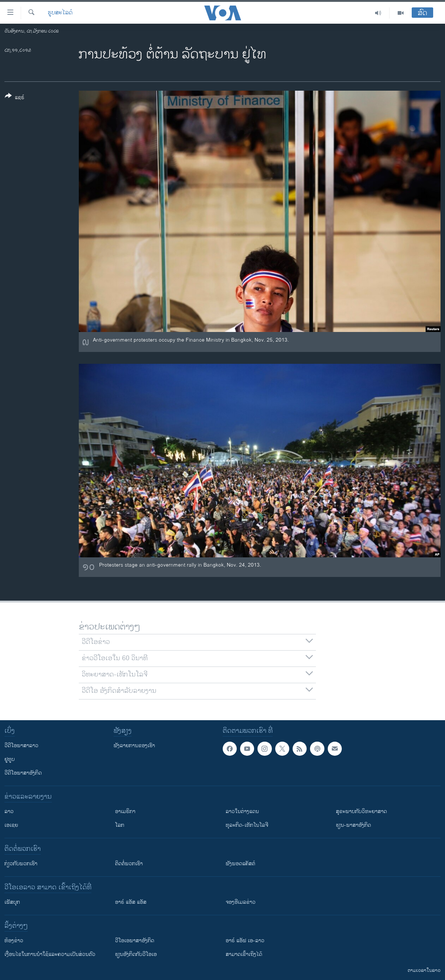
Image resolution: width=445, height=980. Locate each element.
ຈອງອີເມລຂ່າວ (241, 902)
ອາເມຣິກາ (125, 811)
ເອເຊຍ (11, 825)
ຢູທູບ (10, 759)
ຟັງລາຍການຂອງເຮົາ (134, 746)
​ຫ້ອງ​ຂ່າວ (14, 941)
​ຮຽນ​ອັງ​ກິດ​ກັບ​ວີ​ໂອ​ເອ (136, 954)
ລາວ (9, 811)
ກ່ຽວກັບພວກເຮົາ (21, 864)
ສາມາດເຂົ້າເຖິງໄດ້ (244, 954)
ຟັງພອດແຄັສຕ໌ (240, 864)
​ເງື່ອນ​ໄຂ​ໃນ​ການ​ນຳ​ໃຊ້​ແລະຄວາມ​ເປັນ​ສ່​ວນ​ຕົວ (50, 954)
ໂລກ (120, 825)
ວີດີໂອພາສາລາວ (21, 746)
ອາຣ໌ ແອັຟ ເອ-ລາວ (245, 941)
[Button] (15, 98)
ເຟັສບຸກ (12, 902)
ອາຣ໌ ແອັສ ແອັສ (131, 902)
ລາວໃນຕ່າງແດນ (242, 811)
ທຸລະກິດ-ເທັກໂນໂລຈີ (247, 825)
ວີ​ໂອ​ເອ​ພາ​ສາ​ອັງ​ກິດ (135, 941)
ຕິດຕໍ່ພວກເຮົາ (129, 864)
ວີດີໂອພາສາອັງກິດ (23, 773)
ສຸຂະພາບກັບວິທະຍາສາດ (361, 811)
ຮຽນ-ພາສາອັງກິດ (353, 825)
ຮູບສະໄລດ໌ (60, 13)
